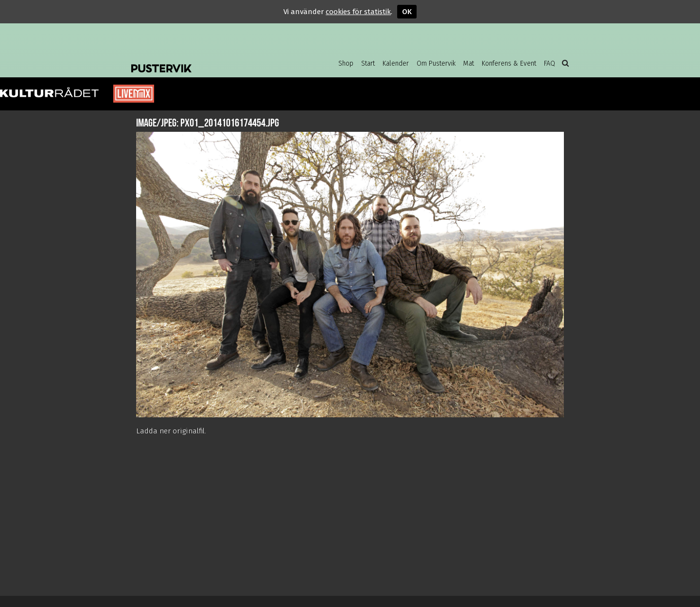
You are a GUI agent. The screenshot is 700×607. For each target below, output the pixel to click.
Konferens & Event (509, 63)
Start (368, 63)
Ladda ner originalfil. (171, 431)
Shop (346, 63)
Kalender (396, 63)
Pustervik (209, 61)
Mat (469, 63)
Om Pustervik (436, 63)
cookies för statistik (358, 12)
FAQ (550, 63)
